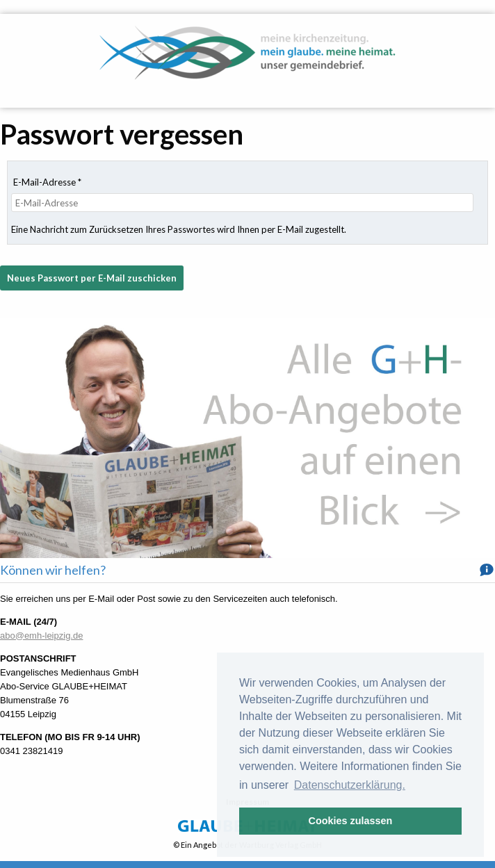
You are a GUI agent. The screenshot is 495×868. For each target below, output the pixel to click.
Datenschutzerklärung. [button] (350, 785)
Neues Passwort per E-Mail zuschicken (92, 278)
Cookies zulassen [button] (351, 821)
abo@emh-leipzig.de (41, 636)
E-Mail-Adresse (47, 182)
